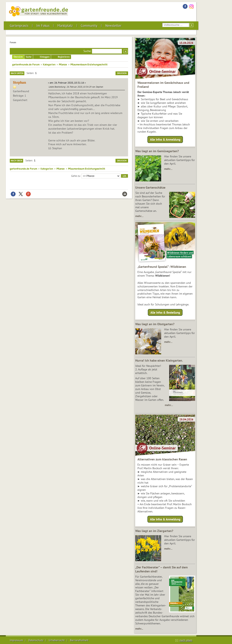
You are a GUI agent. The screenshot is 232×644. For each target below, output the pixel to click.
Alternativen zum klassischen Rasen (162, 459)
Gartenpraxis (19, 26)
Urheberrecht (57, 640)
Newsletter (113, 26)
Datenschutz (36, 640)
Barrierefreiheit (79, 640)
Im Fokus (43, 26)
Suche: (87, 51)
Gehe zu (76, 176)
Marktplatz (65, 26)
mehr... (139, 629)
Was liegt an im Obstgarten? (155, 324)
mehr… (168, 169)
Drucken (122, 73)
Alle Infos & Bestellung (165, 312)
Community (89, 26)
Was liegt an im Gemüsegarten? (157, 151)
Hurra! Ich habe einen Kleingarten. (159, 360)
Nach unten (17, 73)
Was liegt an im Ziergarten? (154, 531)
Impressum (16, 640)
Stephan (20, 82)
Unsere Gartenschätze (150, 187)
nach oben (186, 640)
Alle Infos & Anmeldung (165, 139)
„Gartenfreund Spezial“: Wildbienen (162, 267)
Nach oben (16, 161)
